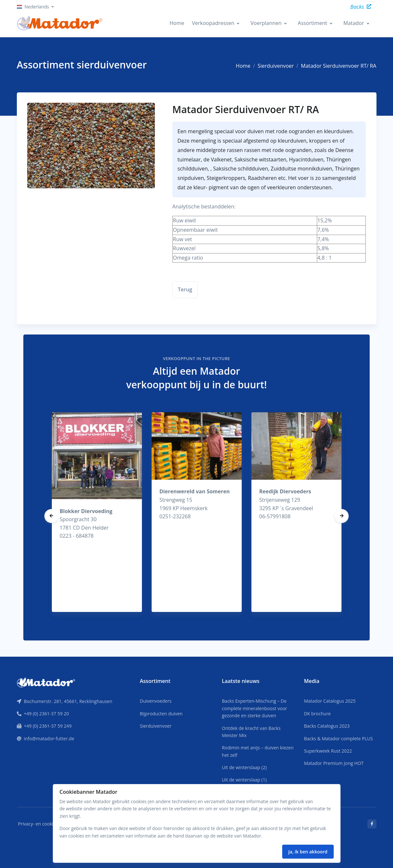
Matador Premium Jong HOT (334, 763)
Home (177, 23)
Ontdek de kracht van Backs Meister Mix (251, 732)
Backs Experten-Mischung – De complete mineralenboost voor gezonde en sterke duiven (254, 708)
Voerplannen (266, 23)
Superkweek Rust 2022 (328, 751)
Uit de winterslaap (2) (244, 767)
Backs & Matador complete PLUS (338, 739)
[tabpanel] (97, 512)
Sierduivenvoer (276, 66)
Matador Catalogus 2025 (330, 701)
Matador (354, 23)
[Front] (46, 682)
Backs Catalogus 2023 (327, 726)
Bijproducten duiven (161, 714)
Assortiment (312, 23)
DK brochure (317, 714)
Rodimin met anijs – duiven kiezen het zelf (258, 751)
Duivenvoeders (156, 701)
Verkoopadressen (213, 23)
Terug (185, 289)
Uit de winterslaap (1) (244, 780)
